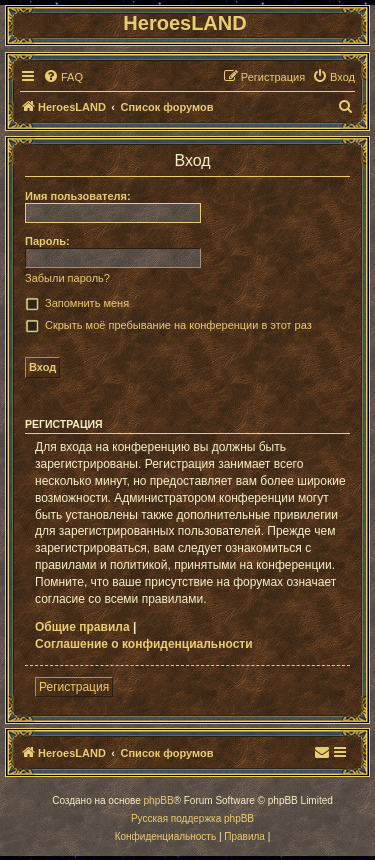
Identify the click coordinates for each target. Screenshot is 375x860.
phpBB (159, 800)
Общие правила (82, 627)
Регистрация (74, 687)
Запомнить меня (87, 303)
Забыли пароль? (67, 278)
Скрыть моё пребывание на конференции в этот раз (178, 325)
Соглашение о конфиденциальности (144, 644)
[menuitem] (63, 77)
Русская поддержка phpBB (192, 818)
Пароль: (47, 241)
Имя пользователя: (78, 196)
